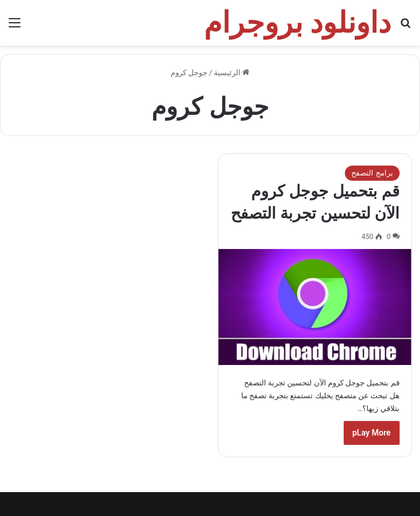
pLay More (372, 433)
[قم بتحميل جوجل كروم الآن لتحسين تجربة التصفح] (315, 307)
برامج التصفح (372, 173)
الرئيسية (232, 73)
